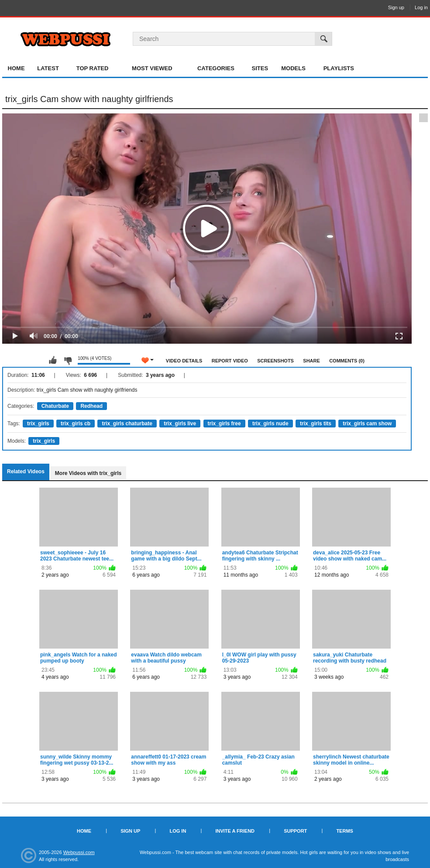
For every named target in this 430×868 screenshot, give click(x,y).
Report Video (230, 361)
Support (295, 831)
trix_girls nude (270, 424)
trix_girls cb (76, 424)
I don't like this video (68, 360)
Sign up (396, 7)
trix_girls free (224, 424)
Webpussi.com (79, 852)
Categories (216, 68)
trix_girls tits (316, 424)
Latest (48, 68)
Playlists (339, 68)
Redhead (91, 406)
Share (311, 361)
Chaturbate (55, 406)
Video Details (184, 361)
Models (293, 68)
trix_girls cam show (367, 424)
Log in (421, 7)
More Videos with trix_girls (88, 473)
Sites (260, 68)
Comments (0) (347, 361)
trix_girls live (180, 424)
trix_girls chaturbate (127, 424)
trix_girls (38, 424)
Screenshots (275, 361)
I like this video (53, 360)
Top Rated (93, 68)
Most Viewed (152, 68)
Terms (345, 831)
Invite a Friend (235, 831)
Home (16, 68)
